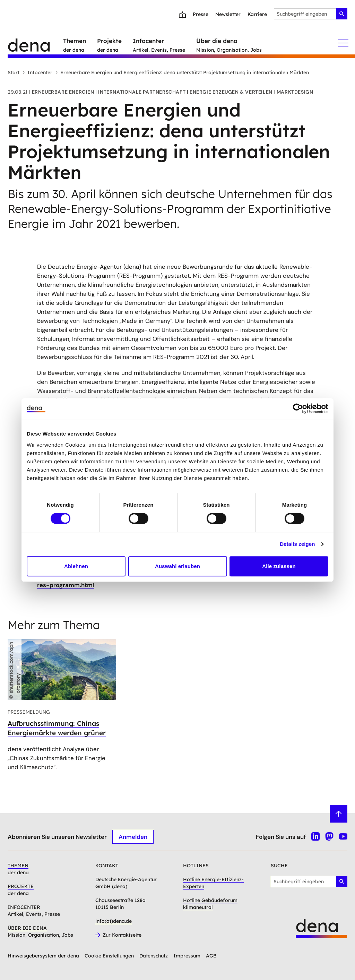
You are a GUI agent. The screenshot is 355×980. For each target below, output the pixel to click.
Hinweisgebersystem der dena (43, 956)
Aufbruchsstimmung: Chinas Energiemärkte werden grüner (57, 728)
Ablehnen (76, 566)
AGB (211, 956)
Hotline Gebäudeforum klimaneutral (210, 904)
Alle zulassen (279, 566)
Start (14, 72)
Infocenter (37, 72)
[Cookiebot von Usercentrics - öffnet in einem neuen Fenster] (298, 409)
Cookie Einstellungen (109, 956)
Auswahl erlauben (177, 566)
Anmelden (133, 837)
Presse (201, 14)
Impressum (187, 956)
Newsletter (228, 14)
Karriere (257, 14)
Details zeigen (297, 544)
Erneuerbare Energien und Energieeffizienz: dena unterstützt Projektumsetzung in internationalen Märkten (182, 72)
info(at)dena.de (114, 921)
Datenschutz (154, 956)
